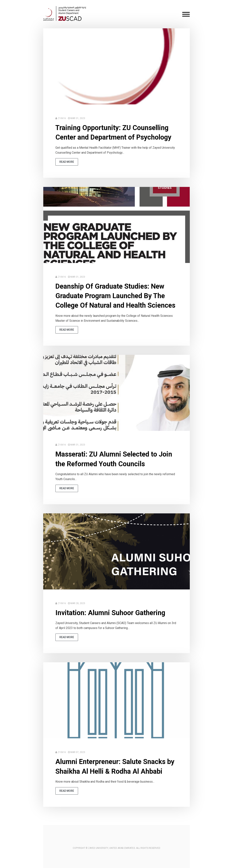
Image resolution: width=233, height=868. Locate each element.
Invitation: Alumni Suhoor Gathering (110, 613)
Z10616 (62, 118)
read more (67, 162)
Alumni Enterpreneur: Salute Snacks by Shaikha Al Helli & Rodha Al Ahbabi (115, 766)
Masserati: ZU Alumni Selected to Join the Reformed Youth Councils (114, 459)
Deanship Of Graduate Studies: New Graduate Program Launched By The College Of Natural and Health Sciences (115, 296)
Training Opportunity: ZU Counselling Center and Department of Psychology (113, 133)
